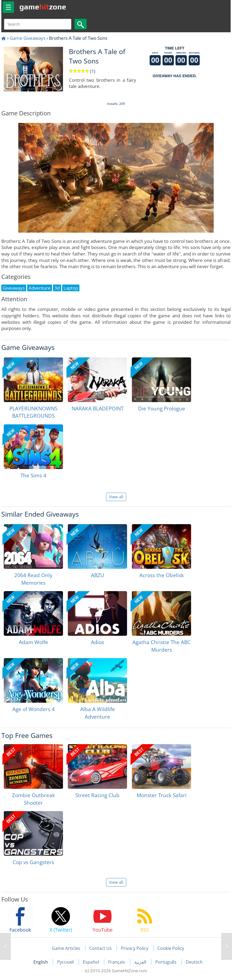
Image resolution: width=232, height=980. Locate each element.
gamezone (43, 7)
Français (117, 962)
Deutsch (194, 962)
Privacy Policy (135, 948)
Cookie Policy (171, 948)
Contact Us (101, 948)
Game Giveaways (28, 38)
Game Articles (66, 948)
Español (92, 962)
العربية (141, 962)
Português (166, 962)
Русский (66, 962)
